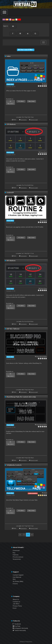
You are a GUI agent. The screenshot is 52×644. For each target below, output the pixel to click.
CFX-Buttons (11, 124)
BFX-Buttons (11, 261)
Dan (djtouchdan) (42, 356)
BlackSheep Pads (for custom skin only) (21, 397)
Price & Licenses (18, 557)
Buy (14, 553)
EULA (15, 608)
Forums (15, 584)
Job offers (16, 604)
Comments (24, 120)
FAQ (14, 579)
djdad (45, 84)
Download (16, 550)
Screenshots (17, 559)
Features (16, 555)
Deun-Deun (44, 152)
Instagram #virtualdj (20, 628)
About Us (16, 599)
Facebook (17, 624)
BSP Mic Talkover (13, 329)
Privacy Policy (17, 606)
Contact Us (16, 602)
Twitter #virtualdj (19, 630)
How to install (34, 120)
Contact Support (18, 575)
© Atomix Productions (26, 642)
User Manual (17, 577)
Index (9, 56)
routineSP (10, 193)
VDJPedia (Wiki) (18, 581)
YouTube (16, 626)
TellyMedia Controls (14, 465)
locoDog (44, 220)
